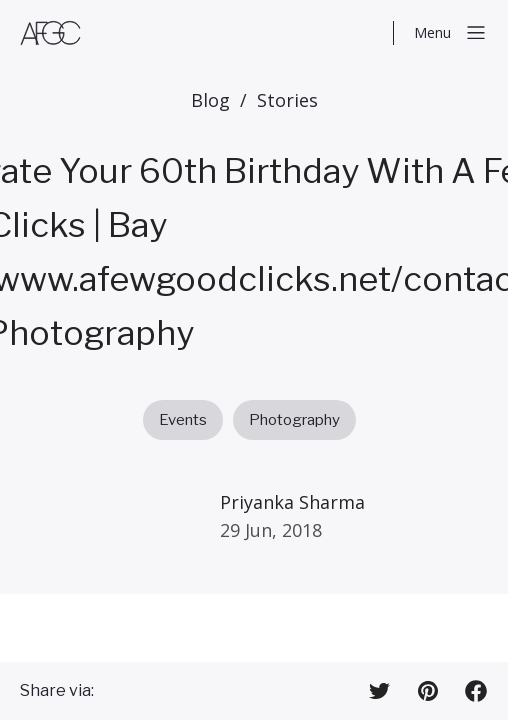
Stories (287, 100)
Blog (210, 100)
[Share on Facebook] (476, 691)
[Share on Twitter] (380, 691)
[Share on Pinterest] (428, 691)
